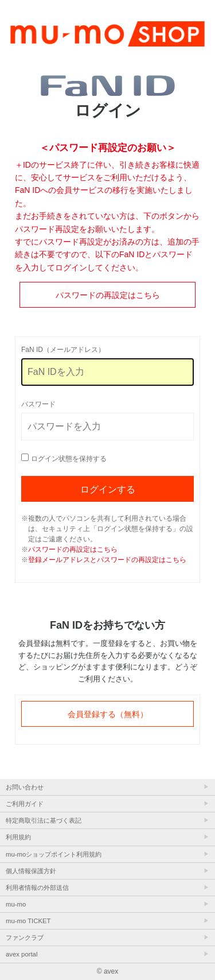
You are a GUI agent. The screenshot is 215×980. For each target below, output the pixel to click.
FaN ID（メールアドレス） (63, 350)
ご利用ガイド (25, 804)
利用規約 (18, 837)
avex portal (21, 954)
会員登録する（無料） (108, 714)
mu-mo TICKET (28, 921)
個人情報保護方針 (31, 871)
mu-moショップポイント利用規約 (54, 854)
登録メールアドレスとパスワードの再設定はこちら (107, 560)
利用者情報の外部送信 (37, 888)
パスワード (38, 404)
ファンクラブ (25, 938)
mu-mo (16, 904)
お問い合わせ (25, 787)
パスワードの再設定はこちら (108, 295)
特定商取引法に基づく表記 (44, 820)
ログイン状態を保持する (69, 459)
